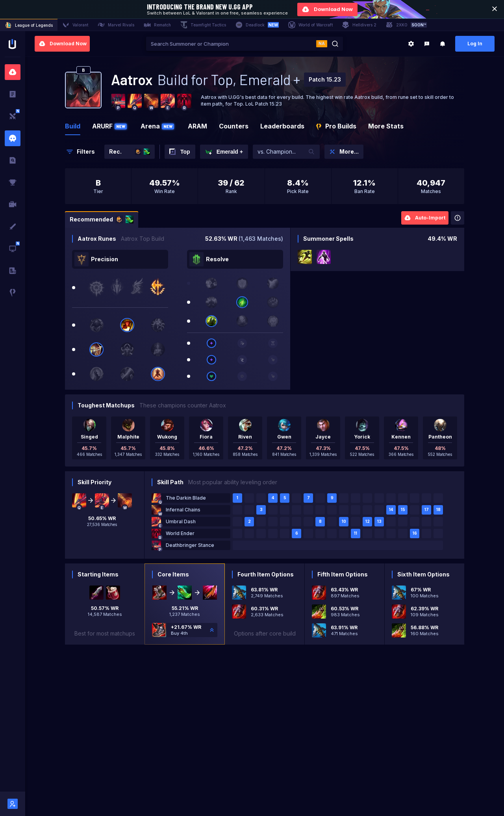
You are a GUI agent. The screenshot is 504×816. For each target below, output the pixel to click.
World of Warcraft (310, 25)
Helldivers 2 (359, 25)
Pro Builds (336, 126)
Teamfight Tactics (203, 25)
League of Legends (29, 25)
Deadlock (257, 25)
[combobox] (231, 44)
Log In (475, 44)
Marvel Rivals (116, 25)
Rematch (157, 25)
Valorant (75, 25)
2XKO (406, 25)
